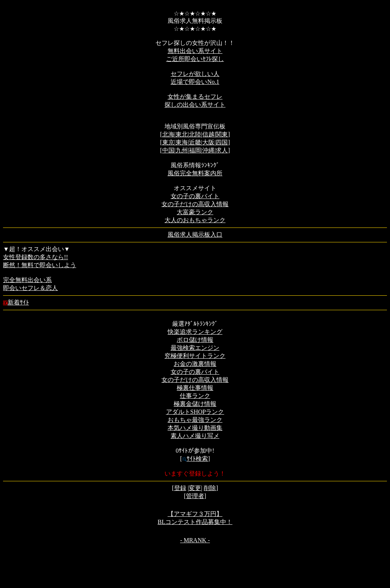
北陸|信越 (202, 134)
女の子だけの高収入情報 (195, 204)
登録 (180, 488)
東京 (168, 142)
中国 (168, 150)
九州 (182, 150)
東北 (182, 134)
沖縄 (208, 150)
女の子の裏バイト (195, 196)
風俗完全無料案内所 (195, 173)
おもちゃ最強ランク (195, 420)
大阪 (208, 142)
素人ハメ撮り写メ (195, 436)
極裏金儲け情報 (195, 404)
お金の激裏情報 (195, 364)
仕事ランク (195, 396)
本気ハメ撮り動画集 (195, 428)
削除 (210, 488)
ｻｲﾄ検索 (195, 459)
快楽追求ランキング (195, 332)
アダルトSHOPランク (195, 412)
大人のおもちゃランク (195, 220)
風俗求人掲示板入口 (195, 235)
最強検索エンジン (195, 348)
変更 (195, 488)
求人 (222, 150)
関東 (222, 134)
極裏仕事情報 (195, 388)
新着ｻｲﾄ (16, 302)
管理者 (195, 496)
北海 (168, 134)
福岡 (195, 150)
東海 (182, 142)
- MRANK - (195, 540)
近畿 (195, 142)
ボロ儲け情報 (195, 340)
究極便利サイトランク (195, 356)
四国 (222, 142)
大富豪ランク (195, 212)
